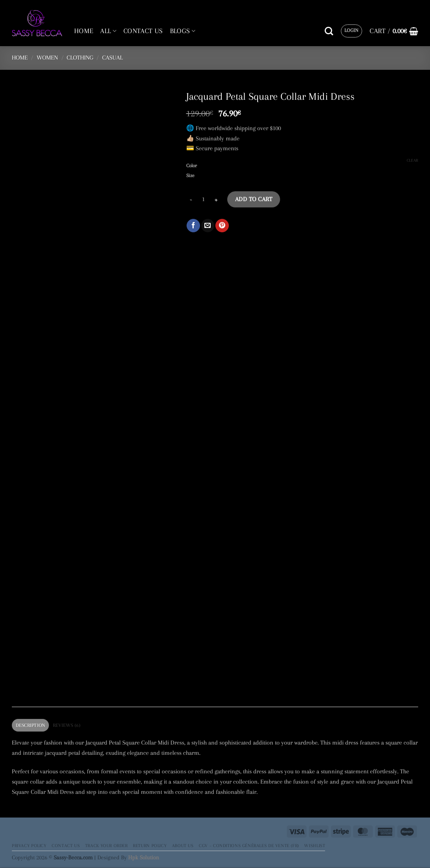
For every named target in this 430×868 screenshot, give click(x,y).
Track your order (107, 846)
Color (192, 166)
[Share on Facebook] (193, 226)
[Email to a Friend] (208, 226)
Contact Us (66, 846)
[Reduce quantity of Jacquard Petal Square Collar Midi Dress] (191, 199)
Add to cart (254, 199)
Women (47, 58)
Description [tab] (31, 725)
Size (190, 176)
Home (20, 58)
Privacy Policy (29, 846)
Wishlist (315, 846)
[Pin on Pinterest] (222, 226)
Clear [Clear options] (412, 160)
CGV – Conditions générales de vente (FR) (249, 846)
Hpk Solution (144, 857)
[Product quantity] (204, 199)
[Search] (329, 31)
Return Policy (150, 846)
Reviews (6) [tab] (67, 725)
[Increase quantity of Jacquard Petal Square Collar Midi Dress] (216, 199)
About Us (183, 846)
